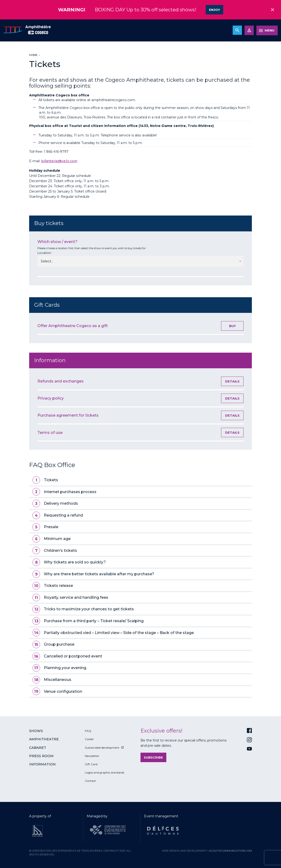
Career (89, 739)
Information (42, 764)
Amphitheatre (44, 739)
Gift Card (91, 764)
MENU (270, 30)
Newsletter (92, 755)
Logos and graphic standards (104, 772)
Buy (232, 325)
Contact (90, 780)
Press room (41, 756)
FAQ (88, 730)
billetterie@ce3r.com (59, 161)
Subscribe (153, 757)
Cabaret (38, 747)
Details (232, 381)
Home (33, 54)
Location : (45, 252)
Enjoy (214, 9)
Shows (36, 730)
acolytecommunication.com (230, 850)
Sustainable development (102, 747)
